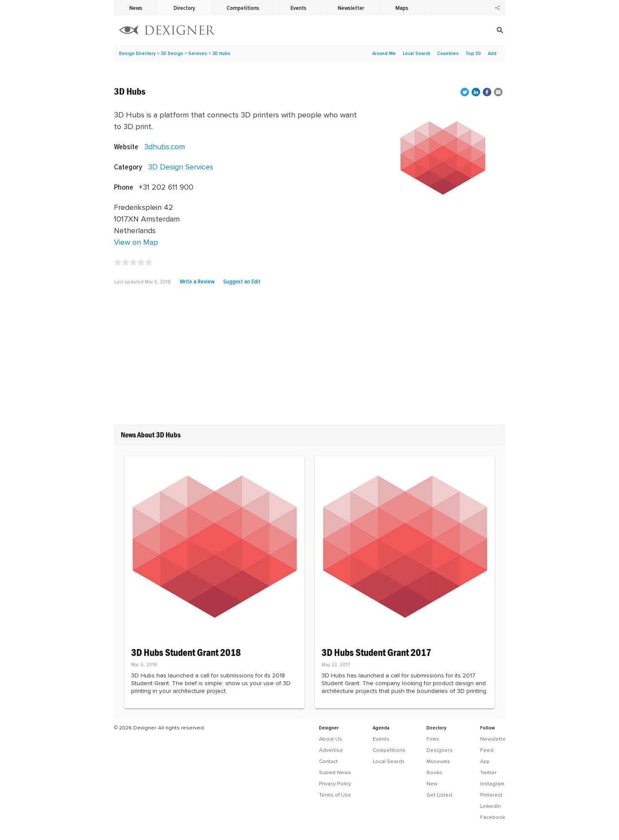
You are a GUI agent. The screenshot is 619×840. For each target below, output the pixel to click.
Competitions (243, 8)
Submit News (335, 772)
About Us (331, 739)
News (136, 8)
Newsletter (351, 8)
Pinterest (491, 795)
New (432, 784)
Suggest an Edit (242, 281)
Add (492, 53)
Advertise (331, 750)
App (485, 761)
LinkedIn (490, 806)
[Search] (447, 30)
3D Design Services (181, 167)
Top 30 (473, 53)
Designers (440, 750)
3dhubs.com (164, 146)
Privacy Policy (335, 784)
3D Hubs (221, 53)
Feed (487, 750)
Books (434, 772)
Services (198, 53)
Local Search (417, 53)
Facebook (493, 817)
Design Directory (137, 53)
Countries (448, 53)
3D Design (172, 53)
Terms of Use (335, 795)
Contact (328, 761)
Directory (184, 8)
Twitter (488, 772)
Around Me (384, 53)
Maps (402, 8)
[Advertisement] (309, 358)
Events (299, 8)
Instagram (492, 784)
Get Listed (439, 795)
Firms (433, 739)
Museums (438, 761)
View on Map (136, 242)
